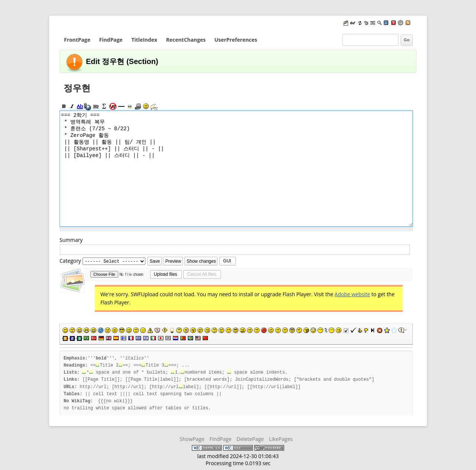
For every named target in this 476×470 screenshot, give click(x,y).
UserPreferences (236, 40)
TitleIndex (144, 40)
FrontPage (77, 40)
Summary (71, 240)
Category (70, 261)
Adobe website (353, 295)
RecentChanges (186, 40)
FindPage (111, 40)
